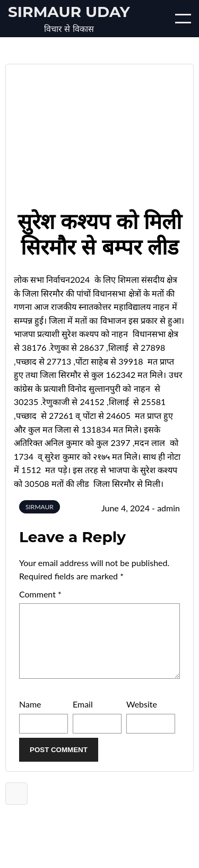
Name (30, 717)
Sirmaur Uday (69, 12)
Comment (40, 594)
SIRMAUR (40, 507)
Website (142, 717)
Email (83, 717)
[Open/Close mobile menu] (183, 19)
